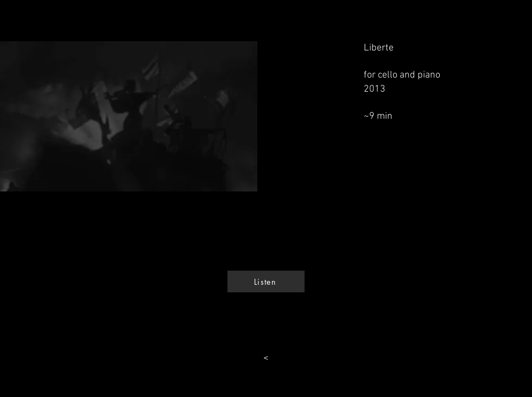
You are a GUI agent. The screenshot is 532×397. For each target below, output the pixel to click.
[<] (266, 358)
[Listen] (266, 281)
